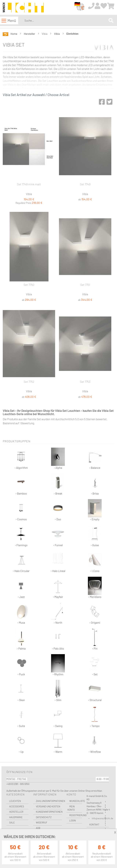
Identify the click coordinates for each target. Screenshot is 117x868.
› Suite (21, 717)
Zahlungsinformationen (49, 801)
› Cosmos (21, 510)
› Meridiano (95, 588)
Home (14, 34)
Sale (12, 823)
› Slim (58, 691)
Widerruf (42, 823)
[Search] (111, 21)
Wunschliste (76, 801)
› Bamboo (21, 484)
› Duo (58, 510)
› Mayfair (58, 588)
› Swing (58, 717)
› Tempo (95, 717)
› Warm (58, 742)
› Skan (21, 691)
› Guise (95, 536)
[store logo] (23, 8)
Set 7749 (85, 184)
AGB (38, 828)
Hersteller (30, 34)
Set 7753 (85, 382)
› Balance (95, 458)
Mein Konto (71, 808)
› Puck (21, 665)
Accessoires (17, 806)
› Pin (95, 639)
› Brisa (95, 484)
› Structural (95, 691)
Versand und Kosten (48, 806)
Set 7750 (29, 285)
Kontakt (94, 825)
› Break (58, 484)
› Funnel (58, 536)
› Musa (21, 613)
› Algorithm (21, 458)
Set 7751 (85, 285)
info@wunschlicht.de (102, 818)
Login (73, 821)
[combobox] (66, 20)
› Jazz (21, 588)
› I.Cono (95, 562)
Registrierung (76, 815)
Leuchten (15, 801)
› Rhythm (58, 665)
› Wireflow (95, 742)
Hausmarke (16, 817)
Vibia (57, 34)
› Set (95, 665)
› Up (21, 742)
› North (58, 613)
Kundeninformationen (49, 812)
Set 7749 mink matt (29, 184)
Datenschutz (44, 817)
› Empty (95, 510)
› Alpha (58, 458)
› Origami (95, 613)
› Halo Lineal (58, 562)
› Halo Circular (21, 562)
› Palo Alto (58, 639)
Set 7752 (29, 382)
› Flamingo (21, 536)
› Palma (21, 639)
